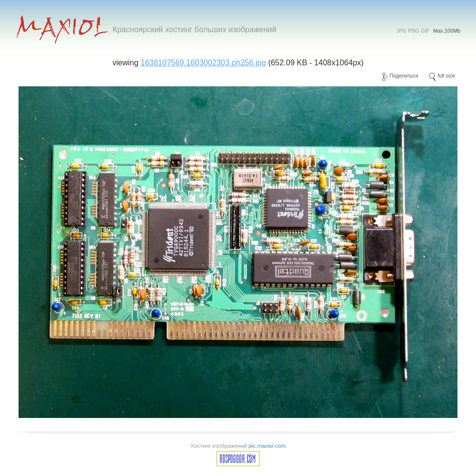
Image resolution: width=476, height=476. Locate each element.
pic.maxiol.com (267, 446)
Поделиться (404, 76)
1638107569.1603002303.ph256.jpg (203, 63)
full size (446, 76)
